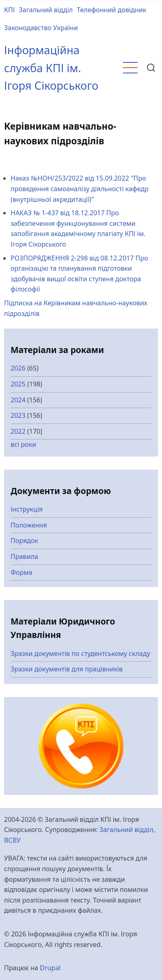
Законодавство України (41, 28)
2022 (18, 431)
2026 (18, 368)
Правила (24, 556)
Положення (29, 525)
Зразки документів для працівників (67, 669)
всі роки (23, 444)
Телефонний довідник (112, 10)
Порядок (24, 541)
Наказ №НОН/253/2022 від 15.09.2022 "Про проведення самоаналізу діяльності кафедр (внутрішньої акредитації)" (80, 189)
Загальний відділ (46, 10)
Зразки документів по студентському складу (80, 653)
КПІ (9, 10)
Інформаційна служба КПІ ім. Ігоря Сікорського (51, 68)
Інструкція (27, 509)
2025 (18, 384)
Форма (22, 572)
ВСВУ (12, 840)
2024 (18, 400)
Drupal (50, 968)
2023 (18, 415)
